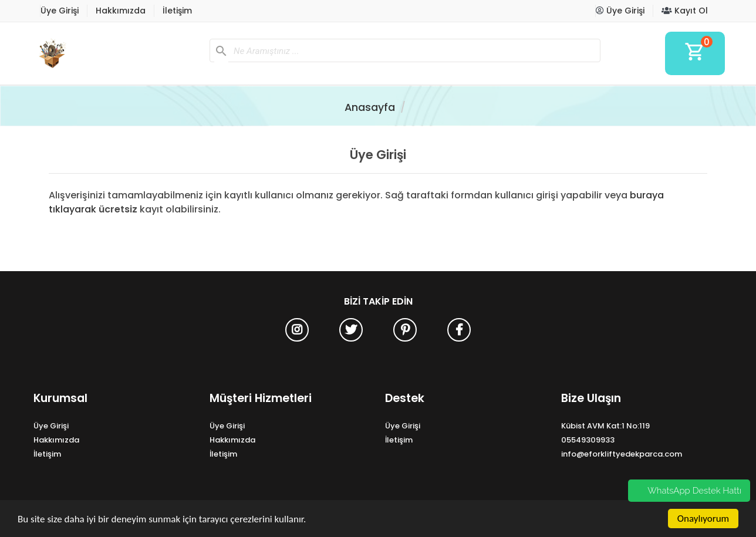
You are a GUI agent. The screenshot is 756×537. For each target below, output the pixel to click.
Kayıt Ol (685, 11)
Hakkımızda (121, 11)
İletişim (177, 11)
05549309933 (588, 440)
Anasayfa (370, 107)
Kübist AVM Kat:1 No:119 (605, 426)
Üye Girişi (60, 11)
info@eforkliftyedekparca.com (622, 454)
